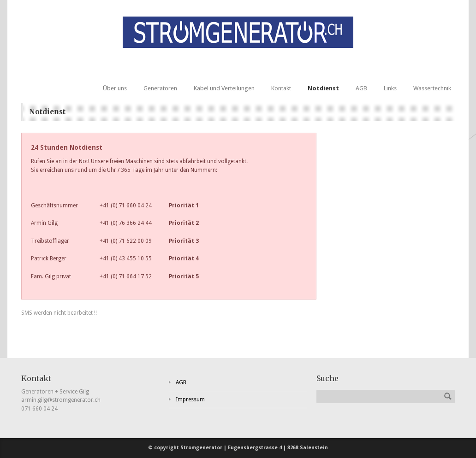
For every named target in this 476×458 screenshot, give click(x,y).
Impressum (190, 399)
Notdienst (323, 88)
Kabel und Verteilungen (224, 88)
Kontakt (281, 88)
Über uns (115, 88)
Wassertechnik (432, 88)
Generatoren (160, 88)
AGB (361, 88)
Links (390, 88)
